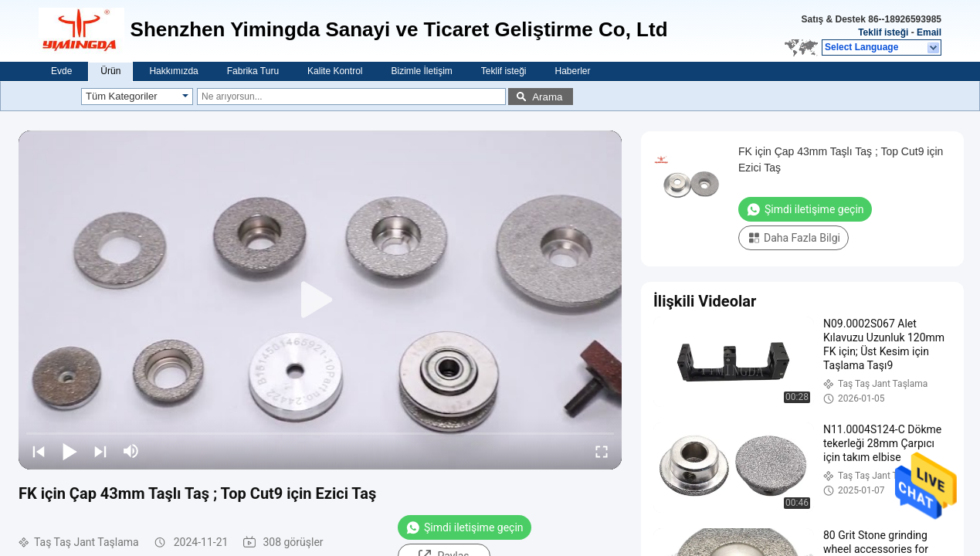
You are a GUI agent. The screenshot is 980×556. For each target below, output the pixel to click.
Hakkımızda (173, 71)
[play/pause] (70, 451)
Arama (547, 97)
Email (929, 32)
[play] (320, 300)
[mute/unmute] (131, 451)
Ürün (110, 71)
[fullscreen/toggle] (602, 451)
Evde (61, 71)
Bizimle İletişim (421, 71)
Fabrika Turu (253, 71)
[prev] (39, 451)
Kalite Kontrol (335, 71)
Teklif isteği (883, 32)
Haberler (573, 71)
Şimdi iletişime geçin (465, 527)
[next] (100, 451)
